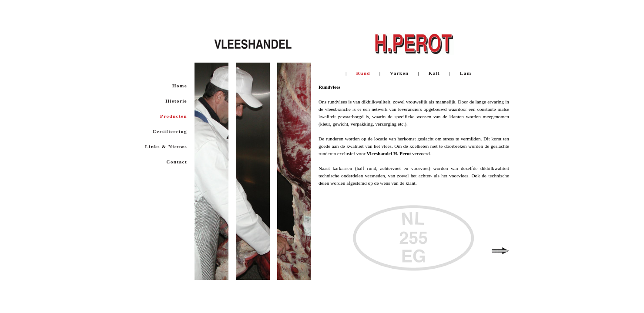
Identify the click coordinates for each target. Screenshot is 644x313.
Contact (177, 162)
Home (180, 86)
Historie (176, 101)
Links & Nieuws (166, 147)
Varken (400, 73)
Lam (466, 73)
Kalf (434, 73)
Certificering (170, 131)
